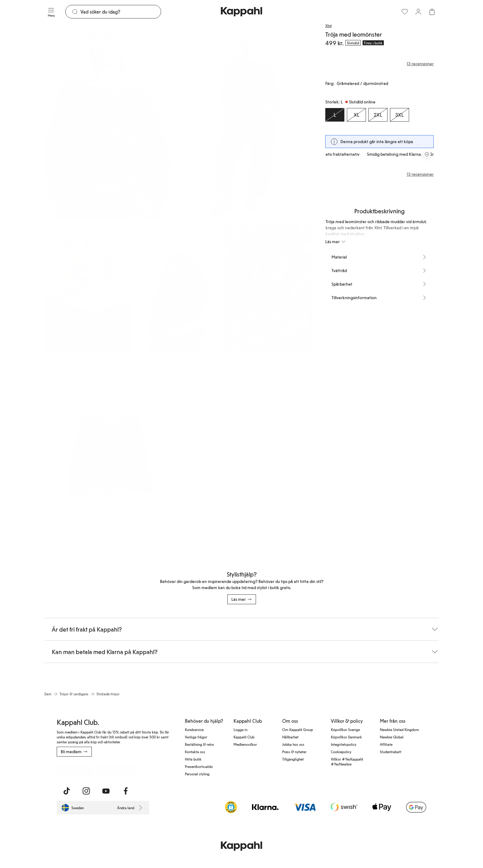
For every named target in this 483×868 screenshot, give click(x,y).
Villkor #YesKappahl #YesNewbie (347, 762)
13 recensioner (420, 174)
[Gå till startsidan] (241, 12)
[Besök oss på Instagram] (86, 791)
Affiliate (386, 744)
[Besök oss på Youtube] (106, 791)
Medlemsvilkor (245, 744)
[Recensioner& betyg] (379, 64)
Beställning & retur (199, 744)
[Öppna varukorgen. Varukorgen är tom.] (432, 12)
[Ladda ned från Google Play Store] (116, 770)
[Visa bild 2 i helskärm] (246, 122)
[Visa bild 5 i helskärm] (269, 288)
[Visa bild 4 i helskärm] (179, 288)
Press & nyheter (294, 752)
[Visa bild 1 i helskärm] (111, 122)
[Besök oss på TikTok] (67, 791)
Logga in (240, 729)
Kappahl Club (244, 737)
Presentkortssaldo (199, 766)
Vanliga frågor (196, 737)
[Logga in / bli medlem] (418, 12)
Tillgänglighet (293, 759)
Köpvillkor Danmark (346, 737)
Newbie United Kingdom (399, 729)
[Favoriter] (405, 12)
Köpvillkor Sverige (345, 729)
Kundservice (194, 729)
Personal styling (197, 774)
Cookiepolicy (341, 752)
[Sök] (121, 12)
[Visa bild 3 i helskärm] (88, 288)
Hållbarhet (290, 737)
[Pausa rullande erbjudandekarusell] (427, 154)
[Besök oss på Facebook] (126, 791)
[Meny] (51, 12)
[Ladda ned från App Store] (75, 770)
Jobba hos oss (293, 744)
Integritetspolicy (344, 744)
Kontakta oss (195, 752)
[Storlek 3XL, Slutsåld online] (400, 115)
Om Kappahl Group (298, 729)
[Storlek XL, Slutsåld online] (356, 115)
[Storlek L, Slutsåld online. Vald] (335, 115)
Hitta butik (193, 759)
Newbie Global (392, 737)
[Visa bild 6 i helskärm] (111, 454)
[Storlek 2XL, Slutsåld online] (378, 115)
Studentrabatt (391, 752)
